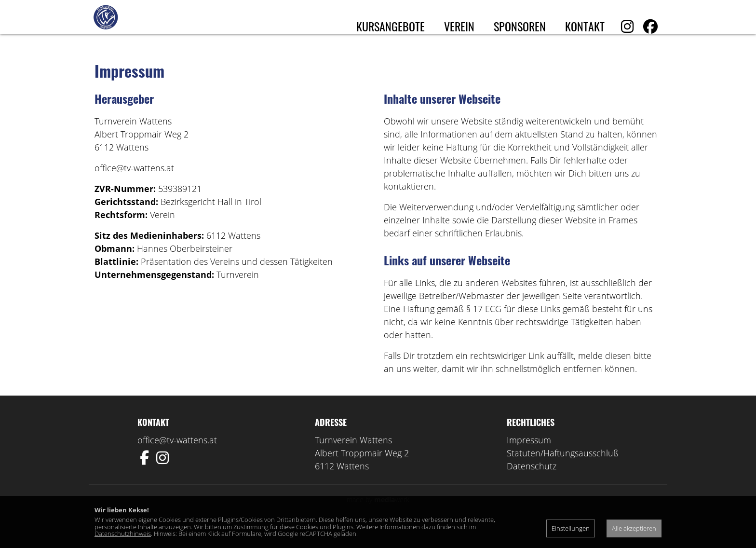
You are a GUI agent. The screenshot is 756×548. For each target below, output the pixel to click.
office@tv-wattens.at (177, 459)
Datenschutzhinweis (123, 534)
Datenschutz (532, 485)
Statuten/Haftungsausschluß (563, 472)
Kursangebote (391, 26)
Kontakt (585, 26)
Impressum (529, 459)
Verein (459, 26)
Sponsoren (520, 26)
